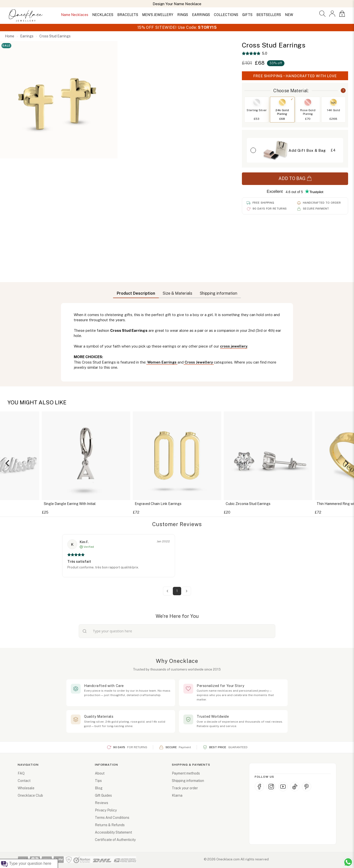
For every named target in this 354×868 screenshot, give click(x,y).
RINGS (183, 15)
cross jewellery (234, 346)
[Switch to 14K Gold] (333, 110)
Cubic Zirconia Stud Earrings (248, 504)
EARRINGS (201, 15)
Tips (98, 781)
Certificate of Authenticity (115, 840)
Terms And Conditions (112, 818)
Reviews (102, 803)
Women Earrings (162, 362)
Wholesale (26, 788)
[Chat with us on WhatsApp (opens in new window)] (348, 862)
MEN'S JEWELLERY (158, 15)
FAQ (21, 773)
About (100, 773)
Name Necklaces (75, 15)
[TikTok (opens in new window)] (295, 787)
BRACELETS (128, 15)
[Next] (346, 463)
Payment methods (186, 773)
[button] (322, 14)
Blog (99, 788)
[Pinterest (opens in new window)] (307, 787)
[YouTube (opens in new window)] (283, 787)
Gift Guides (103, 795)
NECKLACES (103, 15)
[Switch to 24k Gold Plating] (282, 110)
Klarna (177, 795)
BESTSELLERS (269, 15)
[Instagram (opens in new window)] (271, 787)
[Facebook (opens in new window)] (259, 787)
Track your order (185, 788)
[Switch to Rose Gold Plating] (308, 110)
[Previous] (8, 463)
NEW (289, 15)
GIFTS (247, 15)
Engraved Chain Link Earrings (158, 504)
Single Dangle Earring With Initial (70, 504)
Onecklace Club (30, 795)
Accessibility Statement (113, 832)
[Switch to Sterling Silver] (257, 110)
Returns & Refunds (110, 825)
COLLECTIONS (226, 15)
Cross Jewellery (199, 362)
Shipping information (188, 781)
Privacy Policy (106, 810)
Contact (24, 781)
